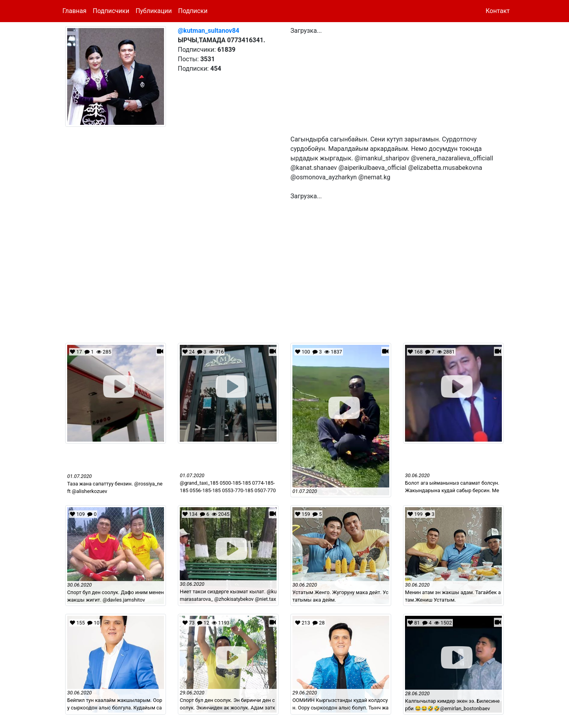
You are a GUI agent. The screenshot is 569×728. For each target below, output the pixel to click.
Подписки (193, 11)
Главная (74, 11)
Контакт (498, 11)
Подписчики (111, 11)
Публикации (154, 11)
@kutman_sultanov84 (209, 31)
